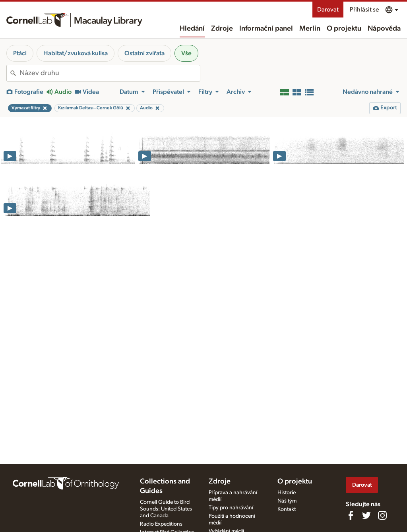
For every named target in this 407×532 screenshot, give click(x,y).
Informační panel (266, 29)
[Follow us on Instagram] (382, 515)
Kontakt (287, 509)
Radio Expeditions (161, 524)
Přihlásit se (364, 10)
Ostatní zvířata (144, 53)
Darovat (328, 10)
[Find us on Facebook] (351, 515)
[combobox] (110, 73)
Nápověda (384, 29)
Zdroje (222, 29)
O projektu (344, 29)
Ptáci (20, 53)
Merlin (310, 29)
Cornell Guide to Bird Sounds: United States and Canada (166, 509)
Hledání (192, 29)
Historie (287, 493)
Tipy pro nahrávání (231, 508)
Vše (186, 53)
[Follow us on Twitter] (366, 515)
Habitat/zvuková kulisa (76, 53)
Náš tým (287, 501)
